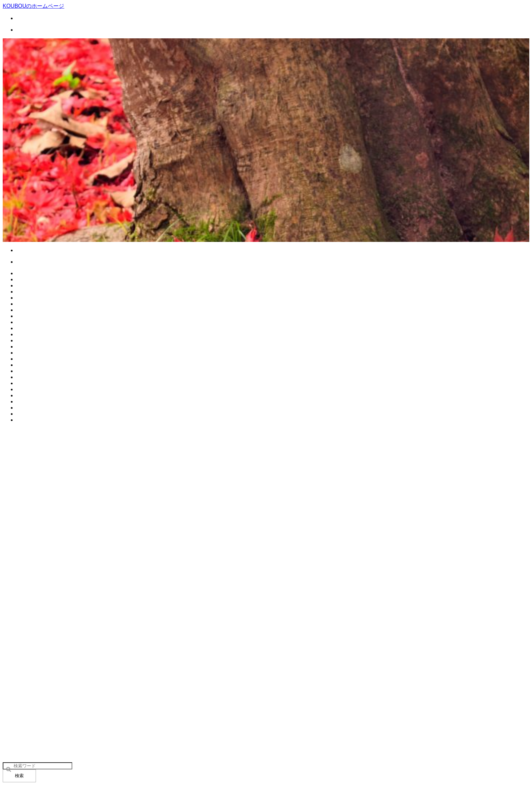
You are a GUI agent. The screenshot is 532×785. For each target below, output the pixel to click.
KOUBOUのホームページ (33, 6)
